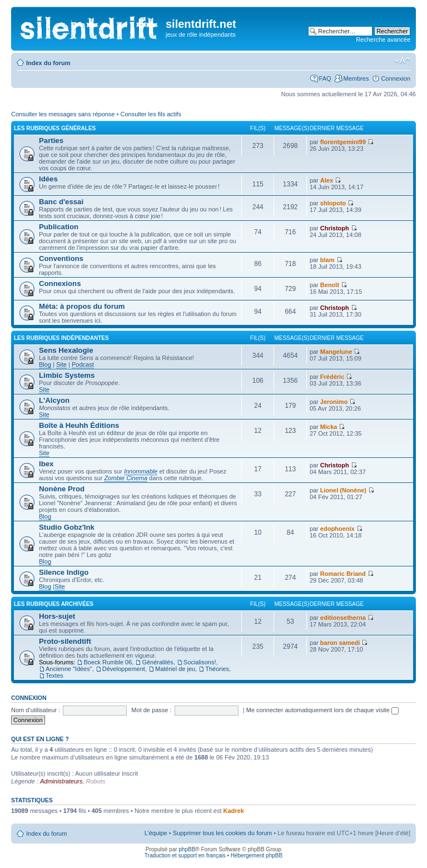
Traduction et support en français (185, 855)
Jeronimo (334, 402)
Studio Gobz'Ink (67, 527)
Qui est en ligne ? (40, 739)
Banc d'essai (61, 202)
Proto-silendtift (65, 641)
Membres (356, 78)
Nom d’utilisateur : (36, 710)
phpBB (187, 849)
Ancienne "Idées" (69, 669)
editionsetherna (343, 618)
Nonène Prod (62, 489)
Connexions (60, 283)
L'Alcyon (54, 400)
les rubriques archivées (54, 604)
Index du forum (48, 63)
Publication (59, 227)
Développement (124, 669)
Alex (327, 180)
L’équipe (156, 833)
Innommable (141, 471)
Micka (329, 427)
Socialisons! (200, 662)
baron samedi (340, 643)
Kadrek (234, 811)
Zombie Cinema (126, 478)
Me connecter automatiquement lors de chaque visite (322, 710)
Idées (48, 179)
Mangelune (336, 352)
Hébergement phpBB (257, 855)
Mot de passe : (151, 710)
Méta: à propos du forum (82, 306)
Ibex (46, 464)
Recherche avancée (383, 40)
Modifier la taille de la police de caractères (402, 61)
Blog (45, 364)
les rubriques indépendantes (61, 338)
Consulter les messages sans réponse (63, 114)
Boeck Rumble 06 (108, 662)
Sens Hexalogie (66, 350)
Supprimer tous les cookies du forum (223, 833)
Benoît (330, 285)
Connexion (396, 78)
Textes (54, 675)
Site (61, 364)
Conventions (61, 258)
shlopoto (333, 203)
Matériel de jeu (175, 669)
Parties (51, 140)
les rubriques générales (55, 128)
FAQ (325, 78)
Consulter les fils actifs (150, 114)
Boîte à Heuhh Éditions (79, 425)
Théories (217, 669)
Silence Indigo (64, 572)
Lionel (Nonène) (343, 490)
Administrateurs (61, 781)
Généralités (157, 662)
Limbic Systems (67, 375)
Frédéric (332, 377)
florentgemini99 (343, 142)
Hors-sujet (57, 616)
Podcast (83, 364)
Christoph (335, 228)
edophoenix (337, 529)
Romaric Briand (343, 574)
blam (327, 260)
